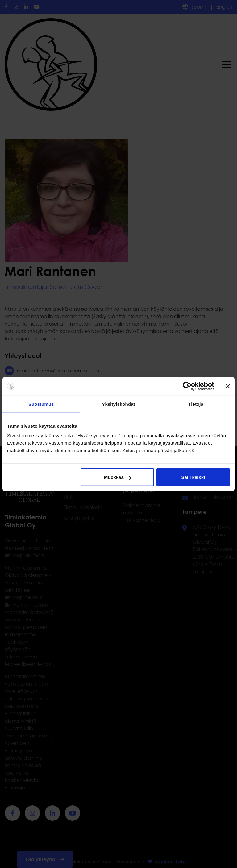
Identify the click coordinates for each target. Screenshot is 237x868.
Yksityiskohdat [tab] (118, 404)
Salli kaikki (193, 477)
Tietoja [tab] (196, 404)
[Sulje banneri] (228, 386)
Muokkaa (118, 477)
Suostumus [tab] (41, 404)
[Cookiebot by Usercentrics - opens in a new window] (187, 386)
